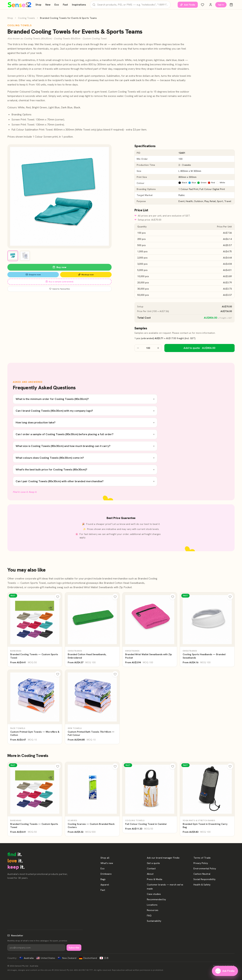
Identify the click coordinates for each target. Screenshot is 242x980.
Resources (153, 910)
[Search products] (130, 5)
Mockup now (86, 275)
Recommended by (156, 899)
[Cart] (231, 5)
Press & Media (155, 879)
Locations (152, 905)
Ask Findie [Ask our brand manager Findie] (188, 5)
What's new (107, 863)
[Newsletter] (36, 948)
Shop (38, 5)
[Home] (19, 5)
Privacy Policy (201, 863)
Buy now (59, 267)
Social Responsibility (204, 879)
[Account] (211, 5)
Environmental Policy (205, 868)
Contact (151, 868)
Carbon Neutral (202, 874)
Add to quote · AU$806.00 (199, 348)
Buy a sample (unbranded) (59, 282)
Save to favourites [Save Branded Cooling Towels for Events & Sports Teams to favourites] (60, 289)
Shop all (105, 858)
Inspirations (79, 5)
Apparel (105, 885)
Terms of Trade (202, 858)
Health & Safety (202, 885)
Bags (103, 879)
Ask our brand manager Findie (163, 858)
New (48, 5)
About (150, 874)
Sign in (221, 5)
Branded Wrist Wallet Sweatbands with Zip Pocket (103, 587)
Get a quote (153, 863)
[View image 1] (13, 256)
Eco (57, 5)
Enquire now (33, 275)
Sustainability (154, 921)
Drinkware (106, 874)
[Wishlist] (203, 5)
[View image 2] (25, 256)
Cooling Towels (26, 18)
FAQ (149, 916)
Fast (65, 5)
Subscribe (74, 948)
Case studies (154, 894)
